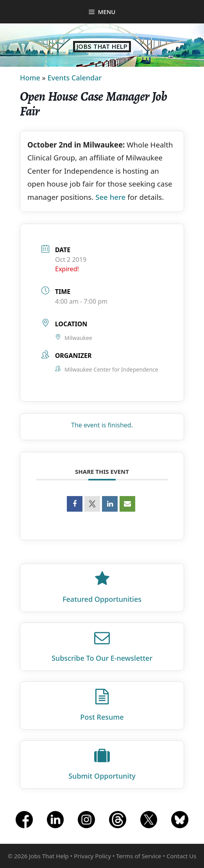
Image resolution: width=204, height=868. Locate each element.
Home (30, 78)
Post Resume (102, 717)
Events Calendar (74, 78)
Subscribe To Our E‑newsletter (102, 658)
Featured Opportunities (102, 599)
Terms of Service (139, 856)
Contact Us (181, 856)
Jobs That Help (102, 47)
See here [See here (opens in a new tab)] (110, 197)
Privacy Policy (92, 856)
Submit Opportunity (102, 776)
